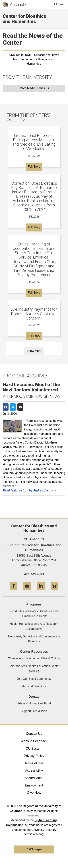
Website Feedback (34, 741)
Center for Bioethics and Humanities (24, 19)
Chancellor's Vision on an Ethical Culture (34, 658)
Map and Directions (34, 686)
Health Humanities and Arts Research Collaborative (34, 626)
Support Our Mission (34, 711)
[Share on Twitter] (13, 407)
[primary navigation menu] (62, 5)
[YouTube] (27, 591)
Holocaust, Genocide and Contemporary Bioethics (34, 639)
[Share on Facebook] (6, 407)
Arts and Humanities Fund (34, 703)
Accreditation (34, 778)
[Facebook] (14, 591)
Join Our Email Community (34, 679)
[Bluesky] (54, 591)
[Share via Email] (20, 407)
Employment (34, 785)
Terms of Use (34, 763)
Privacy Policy (34, 756)
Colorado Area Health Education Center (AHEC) (34, 668)
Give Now (34, 793)
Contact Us (34, 734)
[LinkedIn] (41, 591)
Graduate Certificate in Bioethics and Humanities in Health (34, 614)
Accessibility (34, 771)
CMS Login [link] (34, 849)
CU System (34, 749)
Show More (34, 351)
